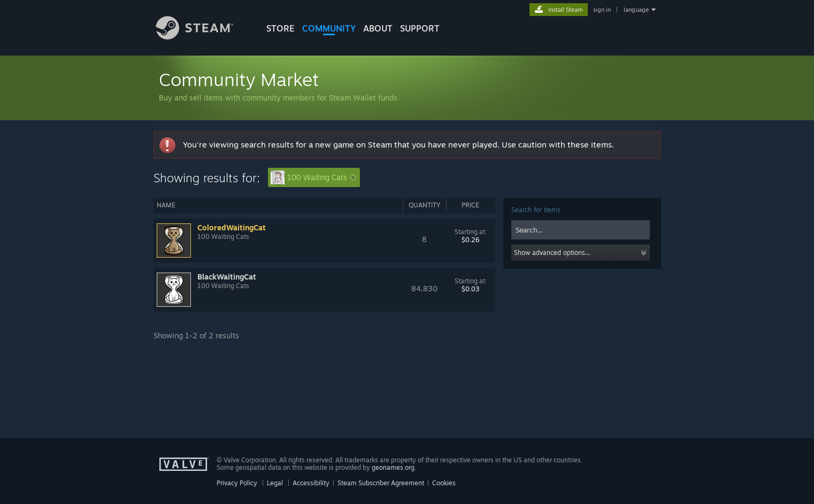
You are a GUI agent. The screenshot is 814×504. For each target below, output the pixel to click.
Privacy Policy (237, 483)
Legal (275, 483)
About (378, 28)
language (636, 10)
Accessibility (311, 483)
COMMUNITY (329, 28)
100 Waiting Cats (313, 177)
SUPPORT (420, 28)
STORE (281, 28)
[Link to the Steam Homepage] (203, 37)
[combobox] (581, 230)
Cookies (444, 483)
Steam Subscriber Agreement (381, 483)
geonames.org (393, 467)
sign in (602, 10)
